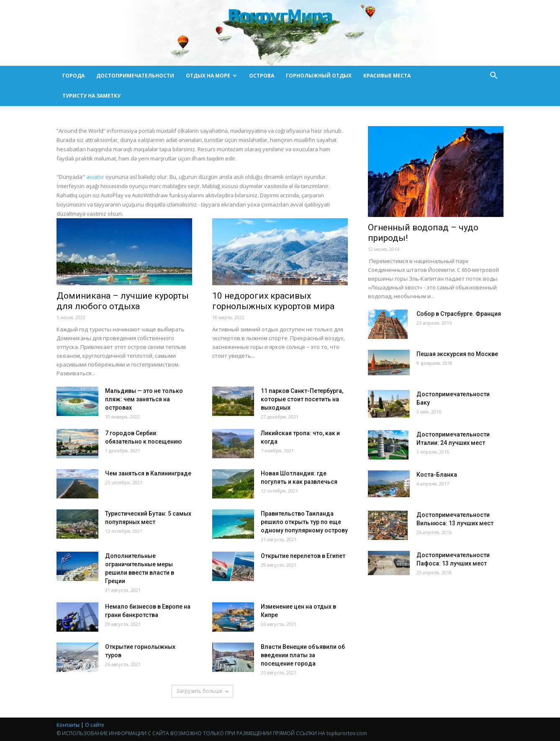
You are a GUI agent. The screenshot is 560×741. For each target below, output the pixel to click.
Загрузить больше (202, 691)
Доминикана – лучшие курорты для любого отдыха (123, 301)
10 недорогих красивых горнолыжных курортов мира (273, 301)
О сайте (95, 725)
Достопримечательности (135, 76)
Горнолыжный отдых (319, 76)
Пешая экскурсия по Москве (457, 354)
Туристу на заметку (91, 96)
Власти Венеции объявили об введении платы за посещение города (303, 655)
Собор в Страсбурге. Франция (459, 314)
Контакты (68, 725)
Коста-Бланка (437, 475)
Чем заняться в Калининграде (148, 473)
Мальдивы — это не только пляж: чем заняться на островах (144, 399)
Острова (262, 76)
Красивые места (387, 76)
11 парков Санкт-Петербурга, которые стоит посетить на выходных (302, 399)
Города (73, 76)
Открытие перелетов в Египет (303, 556)
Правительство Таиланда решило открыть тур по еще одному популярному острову (304, 522)
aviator (95, 177)
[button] (493, 76)
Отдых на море (211, 76)
